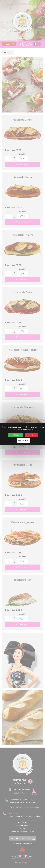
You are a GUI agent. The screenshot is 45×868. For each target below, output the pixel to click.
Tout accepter (16, 435)
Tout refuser (31, 435)
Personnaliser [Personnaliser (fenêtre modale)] (23, 441)
